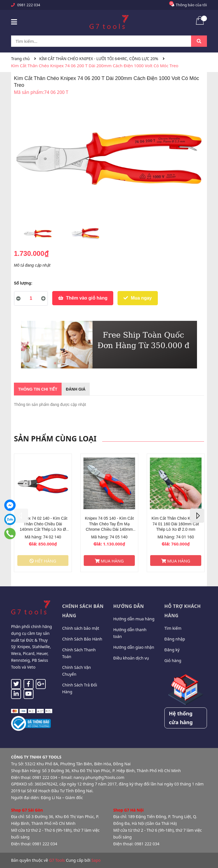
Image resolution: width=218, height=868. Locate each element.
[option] (38, 235)
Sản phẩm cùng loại (55, 439)
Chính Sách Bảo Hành (82, 639)
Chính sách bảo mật (81, 628)
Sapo (96, 860)
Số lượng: (23, 283)
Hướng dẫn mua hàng (134, 619)
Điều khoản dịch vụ (131, 658)
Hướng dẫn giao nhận (134, 647)
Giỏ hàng (173, 661)
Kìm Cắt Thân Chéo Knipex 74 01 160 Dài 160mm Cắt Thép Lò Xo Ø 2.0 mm (176, 524)
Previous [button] (21, 516)
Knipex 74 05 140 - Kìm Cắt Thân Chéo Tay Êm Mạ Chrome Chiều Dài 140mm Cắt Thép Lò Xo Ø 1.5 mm (109, 524)
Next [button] (197, 516)
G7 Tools (57, 860)
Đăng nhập (175, 639)
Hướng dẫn (129, 606)
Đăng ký (172, 650)
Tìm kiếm (173, 628)
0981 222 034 (29, 5)
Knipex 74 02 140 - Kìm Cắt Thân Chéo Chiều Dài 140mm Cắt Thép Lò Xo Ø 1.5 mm (43, 524)
